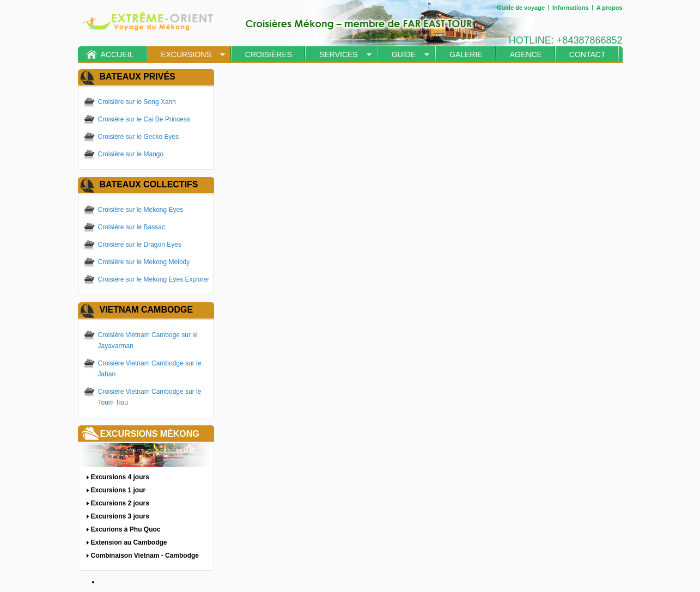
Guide (404, 54)
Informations (571, 8)
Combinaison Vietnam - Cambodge (145, 556)
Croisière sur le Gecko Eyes (139, 137)
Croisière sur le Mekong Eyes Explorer (154, 279)
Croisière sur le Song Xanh (137, 102)
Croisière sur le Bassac (132, 227)
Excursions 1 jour (118, 490)
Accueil (117, 54)
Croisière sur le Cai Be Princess (144, 119)
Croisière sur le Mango (131, 154)
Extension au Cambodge (129, 542)
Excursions (186, 54)
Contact (588, 54)
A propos (610, 8)
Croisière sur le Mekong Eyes (141, 210)
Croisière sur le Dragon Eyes (140, 245)
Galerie (466, 54)
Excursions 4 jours (120, 477)
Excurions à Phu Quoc (126, 529)
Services (339, 54)
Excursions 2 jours (120, 503)
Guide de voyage (521, 8)
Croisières (269, 54)
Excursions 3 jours (120, 516)
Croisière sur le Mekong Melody (144, 262)
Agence (526, 54)
